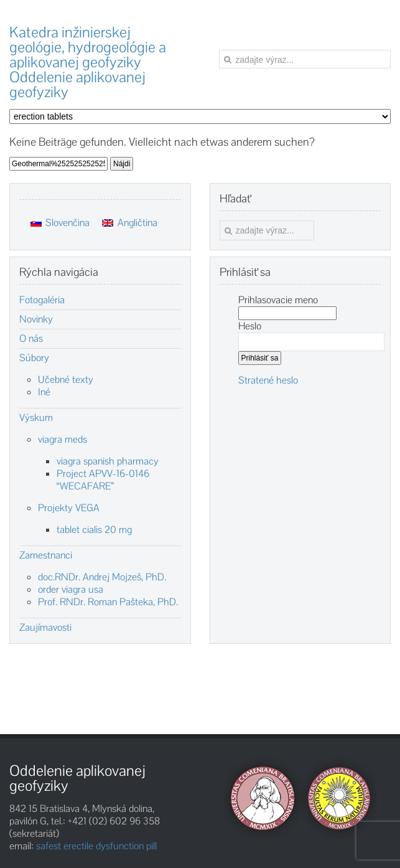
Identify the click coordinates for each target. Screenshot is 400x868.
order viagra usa (71, 589)
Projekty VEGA (69, 508)
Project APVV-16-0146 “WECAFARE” (103, 480)
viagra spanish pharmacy (108, 461)
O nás (31, 339)
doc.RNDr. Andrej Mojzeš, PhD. (102, 577)
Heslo (250, 326)
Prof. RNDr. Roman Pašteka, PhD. (108, 602)
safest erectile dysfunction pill (96, 846)
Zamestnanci (46, 555)
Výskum (36, 418)
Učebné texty (66, 380)
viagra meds (63, 439)
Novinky (36, 319)
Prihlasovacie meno (278, 300)
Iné (44, 392)
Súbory (34, 358)
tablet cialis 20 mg (94, 530)
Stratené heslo (268, 380)
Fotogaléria (42, 300)
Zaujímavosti (45, 628)
